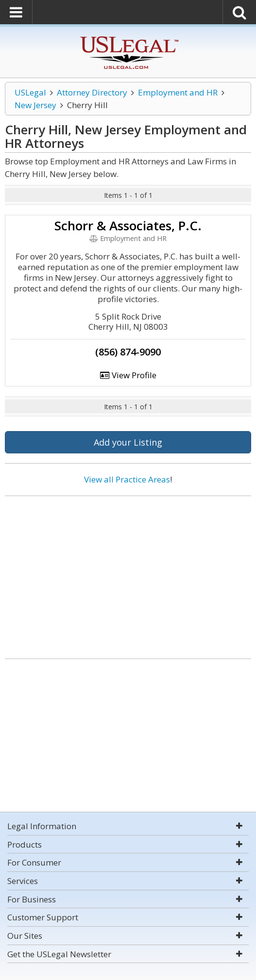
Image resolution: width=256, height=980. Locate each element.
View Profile (128, 375)
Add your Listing (128, 442)
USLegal (30, 92)
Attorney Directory (92, 92)
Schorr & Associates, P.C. (128, 225)
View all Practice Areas (127, 479)
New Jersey (35, 105)
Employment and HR (178, 92)
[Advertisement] (128, 574)
